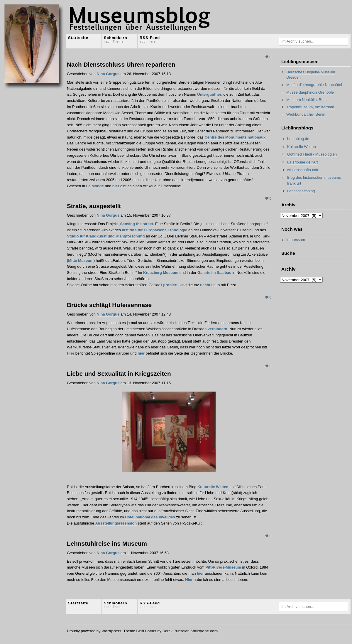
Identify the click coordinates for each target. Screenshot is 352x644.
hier (116, 186)
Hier (71, 353)
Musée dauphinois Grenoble (310, 92)
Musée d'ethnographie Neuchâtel (314, 85)
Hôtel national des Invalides (150, 517)
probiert (170, 285)
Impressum (296, 240)
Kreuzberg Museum (161, 273)
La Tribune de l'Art (303, 162)
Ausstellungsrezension (116, 523)
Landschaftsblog (301, 191)
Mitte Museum (81, 261)
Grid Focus (146, 631)
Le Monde (95, 186)
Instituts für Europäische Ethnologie (154, 230)
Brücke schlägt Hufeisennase (109, 305)
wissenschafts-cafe (303, 170)
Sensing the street (136, 224)
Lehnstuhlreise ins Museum (107, 543)
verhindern (218, 329)
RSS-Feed (150, 39)
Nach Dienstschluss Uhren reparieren (121, 64)
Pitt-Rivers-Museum (223, 567)
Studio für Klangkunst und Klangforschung (106, 236)
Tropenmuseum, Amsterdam (310, 107)
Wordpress (111, 631)
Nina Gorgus (108, 74)
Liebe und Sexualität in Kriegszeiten (119, 374)
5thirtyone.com (204, 631)
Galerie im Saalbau (214, 273)
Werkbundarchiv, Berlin (306, 114)
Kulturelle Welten (213, 487)
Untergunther (209, 94)
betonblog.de (298, 139)
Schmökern (116, 39)
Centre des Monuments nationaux (235, 137)
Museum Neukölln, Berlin (307, 100)
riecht (205, 285)
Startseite (78, 38)
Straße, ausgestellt (94, 206)
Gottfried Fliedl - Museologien (312, 154)
